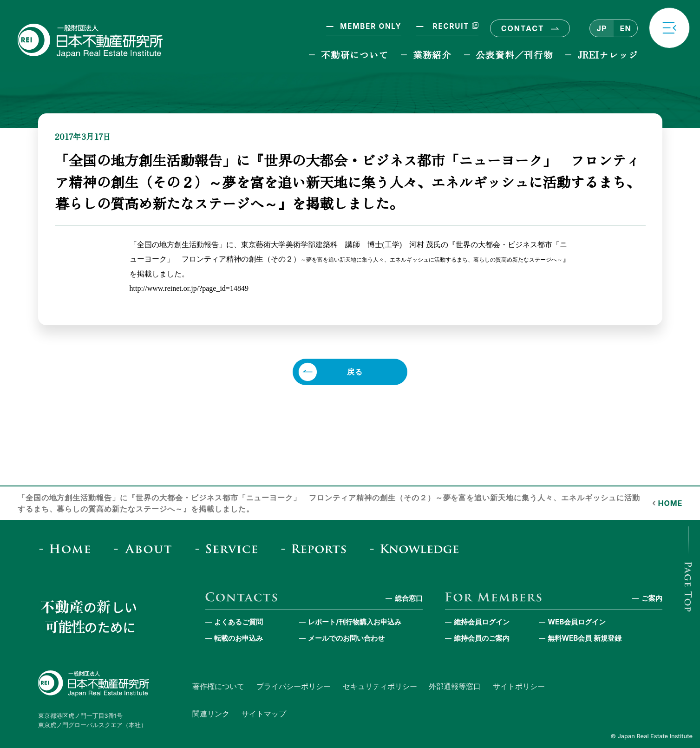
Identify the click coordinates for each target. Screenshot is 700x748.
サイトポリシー (519, 686)
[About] (146, 548)
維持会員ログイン (482, 622)
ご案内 (652, 598)
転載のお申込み (239, 638)
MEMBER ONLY (371, 26)
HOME (671, 503)
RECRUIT (454, 26)
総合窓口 (409, 598)
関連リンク (211, 714)
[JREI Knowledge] (417, 548)
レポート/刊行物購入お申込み (355, 622)
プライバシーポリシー (294, 686)
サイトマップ (264, 714)
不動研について (355, 55)
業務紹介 (432, 55)
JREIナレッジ (608, 55)
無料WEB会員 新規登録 (585, 638)
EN (625, 28)
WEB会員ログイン (577, 622)
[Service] (229, 548)
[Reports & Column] (317, 548)
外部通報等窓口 (455, 686)
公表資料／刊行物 (514, 55)
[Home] (68, 548)
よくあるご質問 (239, 622)
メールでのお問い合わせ (346, 638)
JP (602, 28)
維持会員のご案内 (482, 638)
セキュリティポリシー (380, 686)
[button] (669, 28)
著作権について (218, 686)
